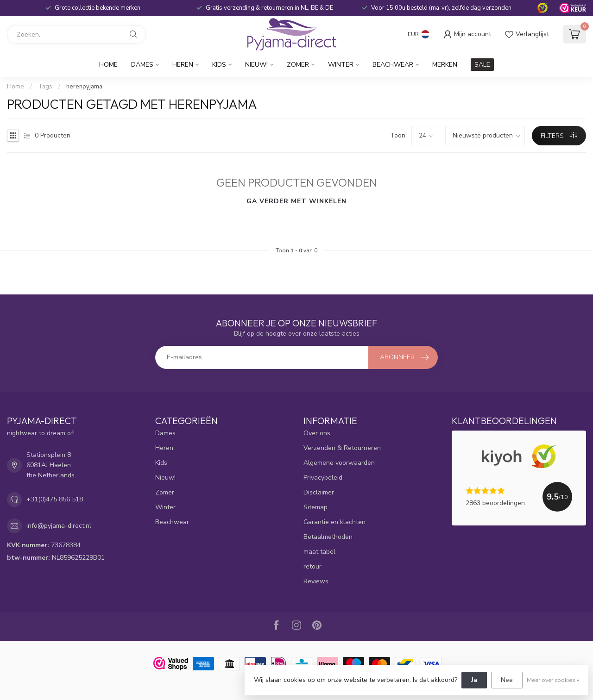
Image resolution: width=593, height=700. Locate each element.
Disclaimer (319, 492)
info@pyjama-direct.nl (59, 526)
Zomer (298, 65)
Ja (474, 680)
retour (312, 566)
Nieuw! (256, 65)
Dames (142, 65)
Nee (507, 680)
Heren (183, 65)
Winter (341, 65)
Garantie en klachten (334, 522)
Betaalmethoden (328, 537)
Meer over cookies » (553, 680)
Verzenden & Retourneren (342, 448)
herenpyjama (84, 87)
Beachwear (393, 65)
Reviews (316, 581)
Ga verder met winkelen (296, 201)
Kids (219, 65)
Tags (45, 87)
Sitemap (315, 507)
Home (108, 65)
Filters (559, 136)
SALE (482, 65)
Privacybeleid (323, 478)
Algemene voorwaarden (339, 463)
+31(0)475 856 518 (55, 499)
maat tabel (319, 552)
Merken (445, 65)
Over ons (317, 433)
